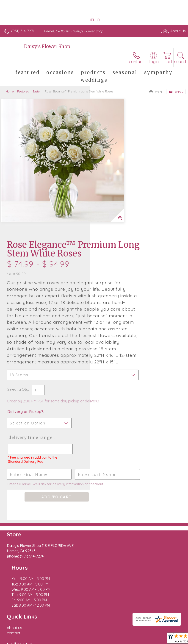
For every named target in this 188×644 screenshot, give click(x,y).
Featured (23, 91)
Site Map (105, 629)
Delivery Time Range (112, 353)
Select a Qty (107, 296)
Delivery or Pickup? (115, 323)
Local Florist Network (77, 629)
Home (10, 91)
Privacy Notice (44, 629)
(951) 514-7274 (23, 31)
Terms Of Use (17, 629)
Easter (37, 91)
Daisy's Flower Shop (47, 46)
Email (176, 92)
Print (157, 92)
